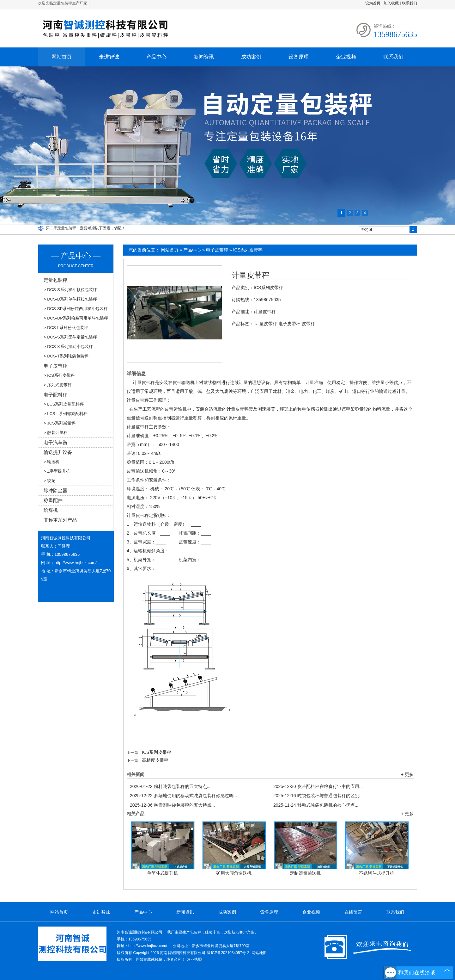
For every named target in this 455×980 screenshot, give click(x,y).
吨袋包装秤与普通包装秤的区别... (318, 796)
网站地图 (259, 953)
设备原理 (299, 57)
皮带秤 (308, 324)
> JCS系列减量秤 (60, 423)
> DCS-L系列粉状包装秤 (66, 328)
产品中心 (156, 57)
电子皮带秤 (217, 250)
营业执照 (194, 959)
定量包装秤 (55, 280)
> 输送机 (52, 462)
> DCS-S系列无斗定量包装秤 (70, 337)
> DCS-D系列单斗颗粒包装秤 (70, 299)
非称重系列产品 (60, 520)
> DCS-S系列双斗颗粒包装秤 (70, 290)
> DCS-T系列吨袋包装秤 (66, 356)
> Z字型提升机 (57, 471)
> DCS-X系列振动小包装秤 (68, 347)
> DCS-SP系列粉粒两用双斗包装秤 (76, 309)
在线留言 (353, 912)
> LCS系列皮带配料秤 (64, 404)
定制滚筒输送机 (305, 873)
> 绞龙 (49, 481)
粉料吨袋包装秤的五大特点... (170, 786)
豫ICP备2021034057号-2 (228, 953)
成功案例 (251, 57)
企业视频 (346, 57)
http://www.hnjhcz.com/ (76, 563)
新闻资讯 (204, 57)
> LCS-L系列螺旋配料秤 (66, 414)
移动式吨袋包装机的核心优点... (316, 805)
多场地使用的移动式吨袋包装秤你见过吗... (183, 796)
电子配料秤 (55, 395)
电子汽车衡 (55, 442)
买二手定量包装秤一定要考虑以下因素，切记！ (86, 228)
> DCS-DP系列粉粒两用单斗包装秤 (76, 318)
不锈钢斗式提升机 (377, 873)
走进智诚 (109, 57)
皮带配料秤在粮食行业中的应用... (318, 786)
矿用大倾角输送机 (234, 873)
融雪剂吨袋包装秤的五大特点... (172, 805)
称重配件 (53, 500)
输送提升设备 (58, 452)
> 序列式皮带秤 (58, 385)
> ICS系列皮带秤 (59, 375)
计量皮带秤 (251, 275)
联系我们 (409, 3)
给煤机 (51, 510)
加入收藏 (391, 3)
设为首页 (373, 3)
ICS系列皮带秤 (248, 250)
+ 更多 (407, 774)
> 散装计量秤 (56, 433)
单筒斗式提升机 (162, 873)
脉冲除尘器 (55, 490)
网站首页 (62, 57)
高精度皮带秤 (155, 760)
